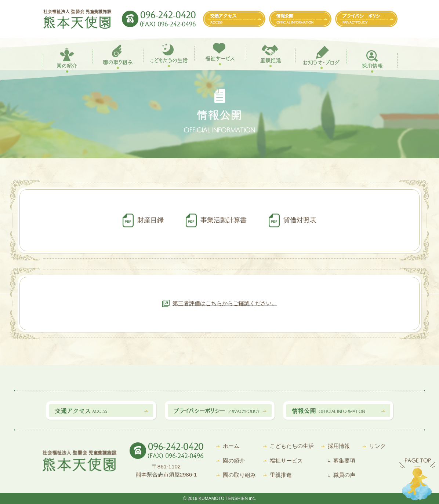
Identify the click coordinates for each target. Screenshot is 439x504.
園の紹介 (234, 461)
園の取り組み (239, 475)
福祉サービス (286, 461)
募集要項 (344, 461)
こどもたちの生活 (292, 446)
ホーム (231, 446)
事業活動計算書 (224, 220)
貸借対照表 (300, 220)
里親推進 (281, 475)
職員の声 (344, 475)
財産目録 (150, 220)
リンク (378, 446)
